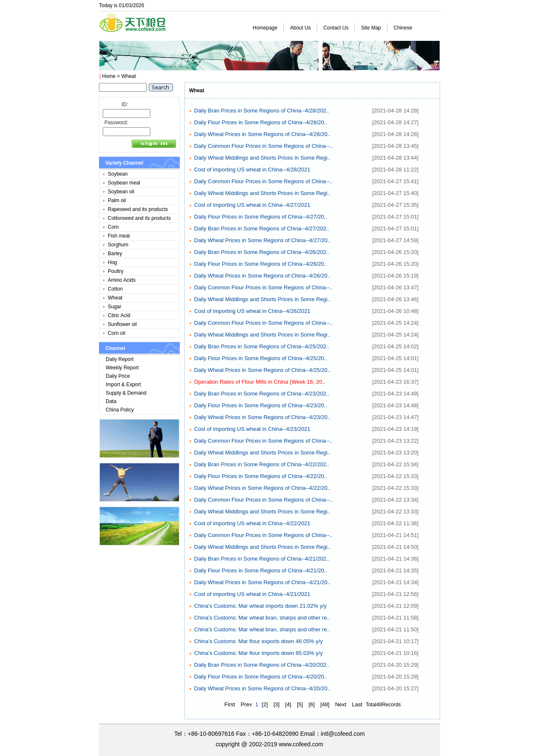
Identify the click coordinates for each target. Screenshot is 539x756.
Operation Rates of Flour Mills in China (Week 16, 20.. (260, 382)
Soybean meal (124, 183)
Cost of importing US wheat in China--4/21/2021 (252, 594)
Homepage (265, 28)
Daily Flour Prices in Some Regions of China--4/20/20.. (261, 677)
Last (357, 704)
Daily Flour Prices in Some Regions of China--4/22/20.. (261, 476)
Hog (112, 262)
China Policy (120, 410)
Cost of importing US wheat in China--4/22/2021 (252, 523)
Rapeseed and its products (138, 209)
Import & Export (123, 385)
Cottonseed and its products (139, 218)
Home (109, 76)
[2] (265, 704)
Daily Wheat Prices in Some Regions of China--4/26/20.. (262, 276)
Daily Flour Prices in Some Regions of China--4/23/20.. (261, 405)
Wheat (115, 298)
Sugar (115, 307)
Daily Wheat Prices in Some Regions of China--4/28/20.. (262, 134)
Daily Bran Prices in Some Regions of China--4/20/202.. (262, 665)
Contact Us (336, 28)
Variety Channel (124, 163)
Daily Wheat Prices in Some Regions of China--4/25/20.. (262, 370)
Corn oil (116, 333)
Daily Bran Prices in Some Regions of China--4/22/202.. (262, 464)
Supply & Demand (126, 393)
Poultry (116, 271)
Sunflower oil (122, 324)
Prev (246, 704)
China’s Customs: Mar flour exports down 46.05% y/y (258, 641)
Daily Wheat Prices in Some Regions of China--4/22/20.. (262, 488)
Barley (115, 254)
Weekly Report (122, 368)
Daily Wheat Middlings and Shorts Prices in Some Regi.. (262, 158)
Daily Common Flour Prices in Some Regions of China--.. (263, 146)
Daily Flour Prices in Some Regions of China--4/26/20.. (261, 264)
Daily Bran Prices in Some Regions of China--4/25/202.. (262, 346)
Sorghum (118, 245)
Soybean (118, 174)
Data (111, 401)
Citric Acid (119, 315)
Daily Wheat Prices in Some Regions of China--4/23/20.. (262, 417)
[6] (312, 704)
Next (341, 704)
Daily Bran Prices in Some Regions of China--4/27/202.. (262, 228)
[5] (300, 704)
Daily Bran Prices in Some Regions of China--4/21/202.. (262, 559)
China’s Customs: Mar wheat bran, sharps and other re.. (262, 618)
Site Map (371, 28)
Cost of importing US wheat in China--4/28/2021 (252, 170)
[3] (276, 704)
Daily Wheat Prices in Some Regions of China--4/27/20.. (262, 240)
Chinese (403, 28)
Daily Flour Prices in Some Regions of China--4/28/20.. (261, 122)
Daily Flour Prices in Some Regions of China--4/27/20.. (261, 217)
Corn (113, 227)
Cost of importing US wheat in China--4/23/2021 (252, 429)
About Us (300, 28)
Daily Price (118, 376)
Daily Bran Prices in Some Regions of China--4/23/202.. (262, 394)
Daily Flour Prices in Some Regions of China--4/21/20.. (261, 570)
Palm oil (117, 200)
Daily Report (120, 359)
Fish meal (119, 236)
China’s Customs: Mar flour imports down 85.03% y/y (258, 653)
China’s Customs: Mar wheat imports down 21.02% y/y (260, 606)
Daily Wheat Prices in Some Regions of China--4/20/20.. (262, 688)
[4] (288, 704)
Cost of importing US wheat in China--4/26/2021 (252, 311)
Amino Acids (122, 280)
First (230, 704)
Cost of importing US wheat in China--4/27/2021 (252, 205)
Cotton (115, 289)
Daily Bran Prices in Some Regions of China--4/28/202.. (262, 111)
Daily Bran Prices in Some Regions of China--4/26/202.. (262, 252)
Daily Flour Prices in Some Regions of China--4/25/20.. (261, 358)
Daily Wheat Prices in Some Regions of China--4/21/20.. (262, 582)
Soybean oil (121, 192)
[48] (325, 704)
